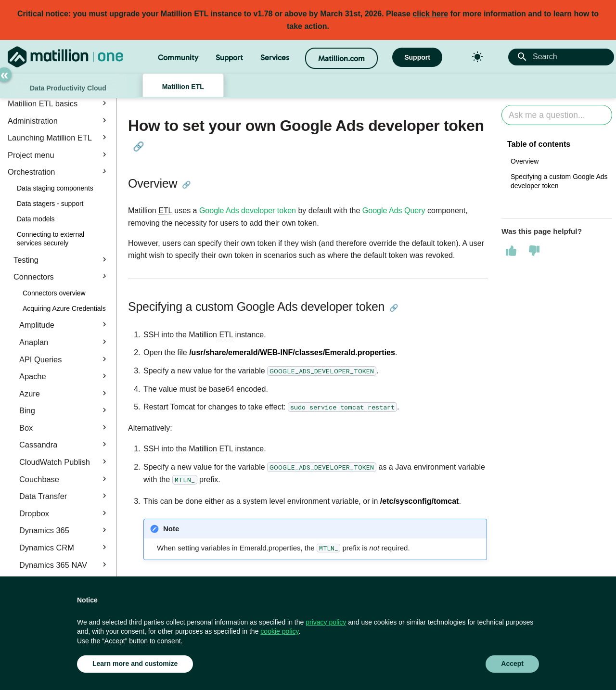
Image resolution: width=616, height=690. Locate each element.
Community (178, 57)
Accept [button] (512, 664)
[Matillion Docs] (65, 57)
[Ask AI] (557, 115)
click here (430, 14)
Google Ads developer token (248, 211)
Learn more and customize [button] (135, 664)
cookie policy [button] (279, 631)
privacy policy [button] (326, 622)
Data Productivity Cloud (68, 88)
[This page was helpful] (511, 251)
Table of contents (539, 144)
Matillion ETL (183, 87)
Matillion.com (341, 58)
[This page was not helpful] (534, 251)
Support (229, 57)
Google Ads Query (394, 211)
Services (275, 57)
